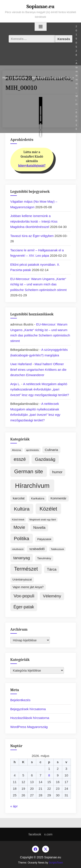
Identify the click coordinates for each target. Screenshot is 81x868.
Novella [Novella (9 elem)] (39, 528)
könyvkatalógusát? (32, 166)
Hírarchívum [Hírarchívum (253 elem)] (32, 486)
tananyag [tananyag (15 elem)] (22, 558)
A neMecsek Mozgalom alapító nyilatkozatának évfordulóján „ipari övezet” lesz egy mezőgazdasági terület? (40, 389)
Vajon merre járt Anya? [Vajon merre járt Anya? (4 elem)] (28, 587)
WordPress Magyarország (29, 727)
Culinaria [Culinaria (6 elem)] (51, 450)
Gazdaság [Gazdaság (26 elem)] (45, 459)
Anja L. (15, 384)
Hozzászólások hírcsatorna (30, 718)
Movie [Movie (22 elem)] (19, 527)
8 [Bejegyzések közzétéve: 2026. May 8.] (49, 775)
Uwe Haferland (21, 364)
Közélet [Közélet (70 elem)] (48, 509)
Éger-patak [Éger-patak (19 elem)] (24, 607)
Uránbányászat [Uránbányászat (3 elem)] (22, 579)
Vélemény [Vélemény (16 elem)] (52, 596)
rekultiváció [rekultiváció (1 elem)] (18, 549)
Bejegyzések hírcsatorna (28, 709)
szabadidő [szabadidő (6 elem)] (37, 549)
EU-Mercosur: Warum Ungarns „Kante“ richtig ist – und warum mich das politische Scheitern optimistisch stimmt (39, 284)
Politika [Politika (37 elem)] (21, 539)
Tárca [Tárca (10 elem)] (52, 569)
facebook (35, 834)
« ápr (14, 806)
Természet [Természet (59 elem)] (26, 569)
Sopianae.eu (41, 6)
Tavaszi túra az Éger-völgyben (32, 236)
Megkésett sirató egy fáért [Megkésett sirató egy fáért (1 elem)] (43, 520)
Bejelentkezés (20, 700)
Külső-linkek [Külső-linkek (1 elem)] (18, 520)
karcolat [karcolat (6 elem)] (19, 498)
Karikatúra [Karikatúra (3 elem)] (38, 498)
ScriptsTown (56, 863)
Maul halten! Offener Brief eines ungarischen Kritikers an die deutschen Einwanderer (38, 369)
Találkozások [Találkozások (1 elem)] (57, 549)
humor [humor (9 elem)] (57, 472)
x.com (48, 834)
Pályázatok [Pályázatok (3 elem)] (44, 539)
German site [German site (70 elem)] (29, 471)
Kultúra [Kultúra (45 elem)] (22, 509)
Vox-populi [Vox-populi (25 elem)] (24, 596)
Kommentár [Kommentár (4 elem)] (59, 498)
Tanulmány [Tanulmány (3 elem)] (44, 558)
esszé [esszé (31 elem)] (20, 459)
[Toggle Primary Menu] (41, 27)
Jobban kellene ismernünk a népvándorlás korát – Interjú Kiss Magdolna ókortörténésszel (34, 221)
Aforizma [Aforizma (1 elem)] (17, 450)
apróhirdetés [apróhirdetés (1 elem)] (33, 450)
